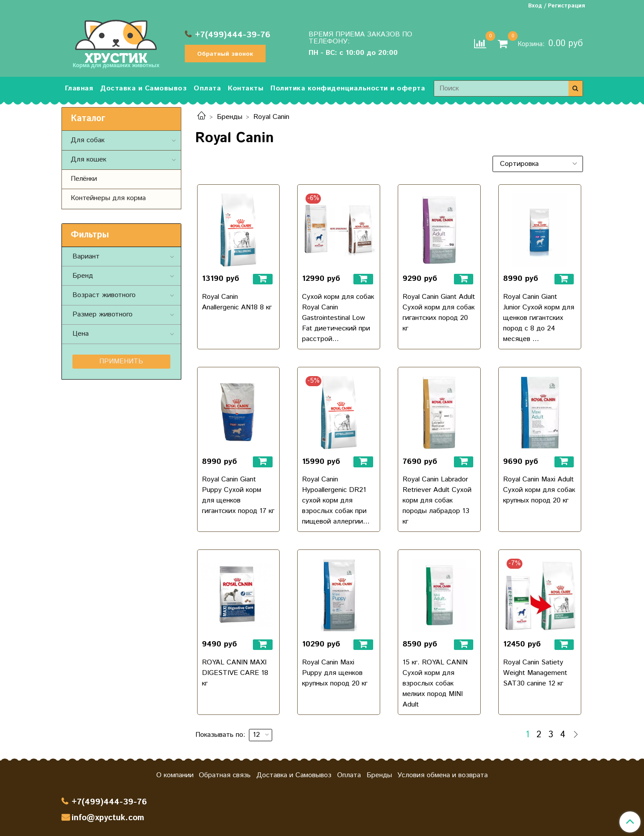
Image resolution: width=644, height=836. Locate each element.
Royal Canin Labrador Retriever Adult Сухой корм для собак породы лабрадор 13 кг (437, 501)
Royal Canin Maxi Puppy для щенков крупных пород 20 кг (335, 673)
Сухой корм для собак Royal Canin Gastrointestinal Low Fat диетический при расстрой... (338, 318)
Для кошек (88, 160)
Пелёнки (84, 179)
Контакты (246, 88)
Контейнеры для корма (108, 198)
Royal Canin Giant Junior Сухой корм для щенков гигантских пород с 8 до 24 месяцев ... (539, 318)
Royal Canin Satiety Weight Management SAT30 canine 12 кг (535, 673)
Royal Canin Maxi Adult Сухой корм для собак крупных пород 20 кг (539, 490)
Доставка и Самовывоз (143, 88)
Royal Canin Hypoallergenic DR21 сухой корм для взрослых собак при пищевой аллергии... (336, 501)
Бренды (230, 117)
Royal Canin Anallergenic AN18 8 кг (237, 302)
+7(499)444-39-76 (233, 35)
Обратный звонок (225, 54)
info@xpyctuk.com (108, 818)
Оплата (207, 88)
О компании (175, 775)
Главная (79, 88)
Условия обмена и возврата (443, 775)
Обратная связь (225, 775)
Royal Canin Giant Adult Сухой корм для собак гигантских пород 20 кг (439, 313)
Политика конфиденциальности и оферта (348, 88)
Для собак (88, 140)
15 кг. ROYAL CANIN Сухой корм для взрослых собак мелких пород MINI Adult (435, 684)
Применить (121, 361)
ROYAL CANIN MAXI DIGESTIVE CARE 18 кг (235, 673)
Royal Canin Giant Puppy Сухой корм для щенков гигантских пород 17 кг (238, 495)
